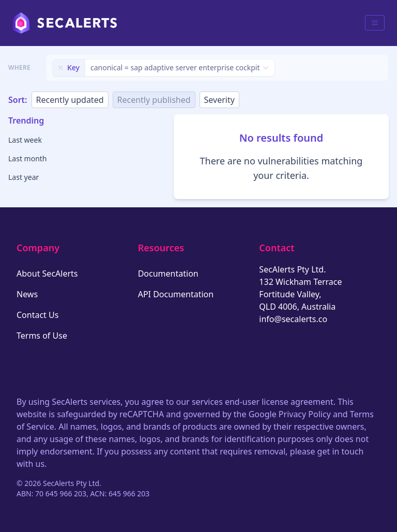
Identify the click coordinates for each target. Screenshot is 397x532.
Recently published (154, 100)
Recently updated (70, 100)
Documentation (168, 273)
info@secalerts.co (293, 319)
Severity (219, 100)
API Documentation (176, 294)
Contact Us (37, 315)
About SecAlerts (47, 273)
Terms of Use (42, 336)
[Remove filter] (60, 68)
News (27, 294)
